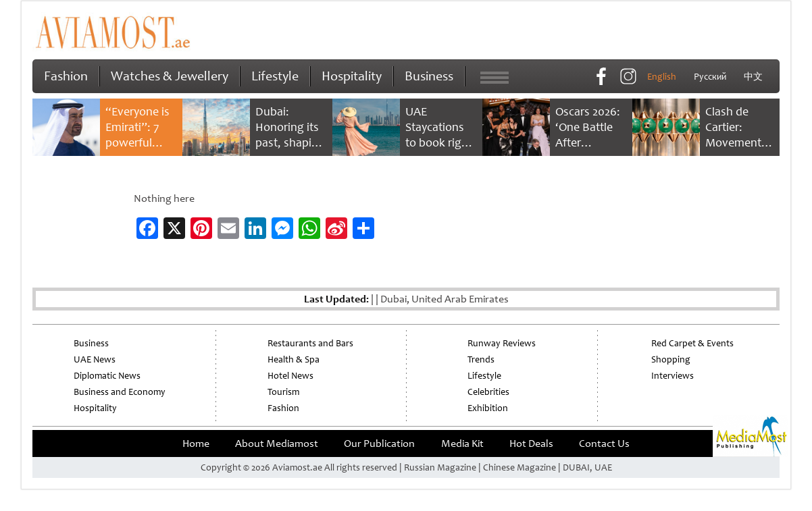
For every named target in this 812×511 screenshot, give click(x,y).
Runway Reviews (502, 343)
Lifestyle (275, 76)
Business (429, 76)
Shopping (671, 359)
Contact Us (604, 443)
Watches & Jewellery (170, 76)
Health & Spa (294, 359)
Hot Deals (531, 443)
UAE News (95, 359)
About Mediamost (277, 443)
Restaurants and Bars (310, 343)
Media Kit (462, 443)
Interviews (673, 376)
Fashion (66, 76)
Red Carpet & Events (692, 343)
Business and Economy (120, 392)
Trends (481, 359)
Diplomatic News (107, 376)
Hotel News (290, 376)
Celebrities (488, 392)
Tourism (283, 392)
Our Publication (379, 443)
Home (196, 443)
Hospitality (352, 76)
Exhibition (488, 408)
